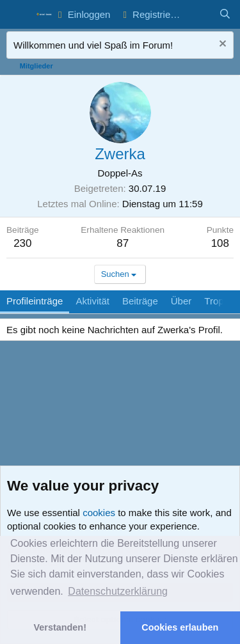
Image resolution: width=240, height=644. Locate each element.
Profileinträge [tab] (35, 301)
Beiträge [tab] (140, 301)
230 (22, 243)
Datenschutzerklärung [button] (118, 591)
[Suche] (225, 14)
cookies (99, 513)
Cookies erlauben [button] (180, 627)
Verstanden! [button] (60, 627)
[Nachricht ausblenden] (221, 45)
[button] (18, 15)
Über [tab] (181, 301)
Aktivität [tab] (92, 301)
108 (220, 243)
